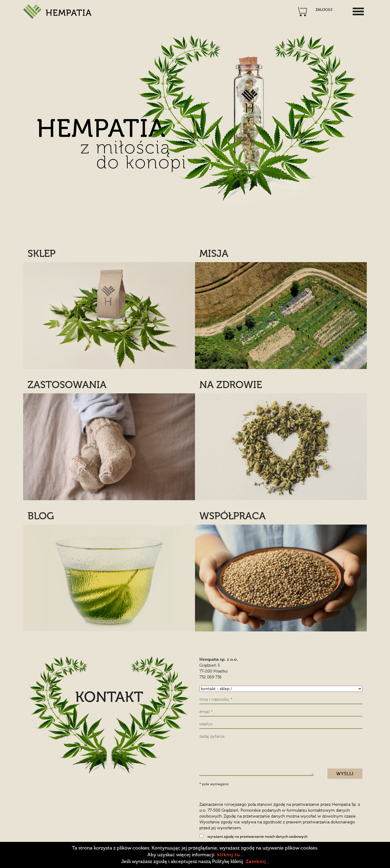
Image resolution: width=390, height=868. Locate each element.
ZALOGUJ (324, 10)
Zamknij (256, 861)
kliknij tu (228, 855)
